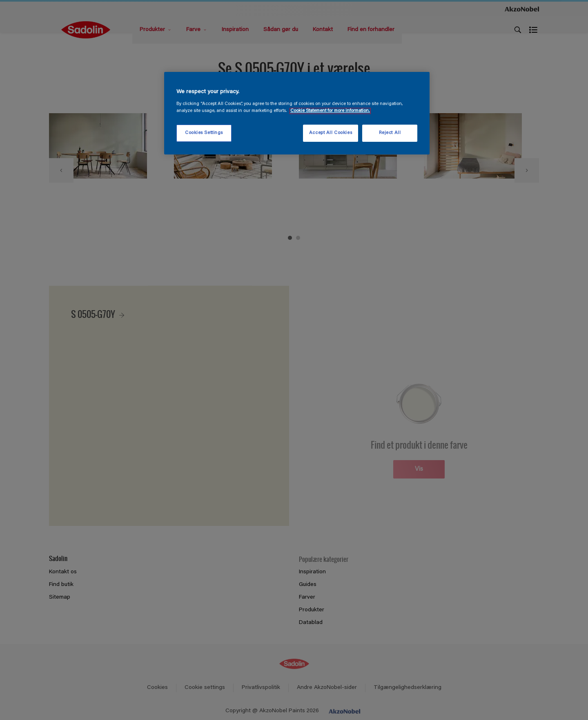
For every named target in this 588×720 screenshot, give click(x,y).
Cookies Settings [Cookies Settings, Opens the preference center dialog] (204, 133)
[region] (297, 113)
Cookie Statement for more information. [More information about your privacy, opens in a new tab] (330, 111)
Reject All (390, 133)
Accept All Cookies (331, 133)
